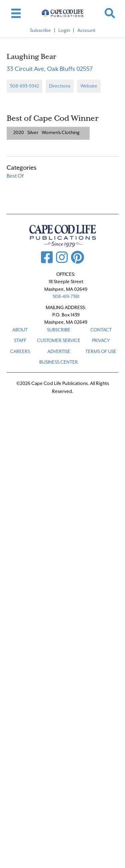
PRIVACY (101, 340)
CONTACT (101, 330)
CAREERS (20, 351)
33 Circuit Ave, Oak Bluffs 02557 (50, 69)
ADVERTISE (59, 351)
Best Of (15, 176)
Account (86, 30)
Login (64, 30)
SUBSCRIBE (59, 330)
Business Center (59, 362)
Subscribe (40, 30)
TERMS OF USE (101, 351)
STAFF (20, 340)
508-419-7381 (66, 296)
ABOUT (20, 330)
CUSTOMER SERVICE (59, 340)
